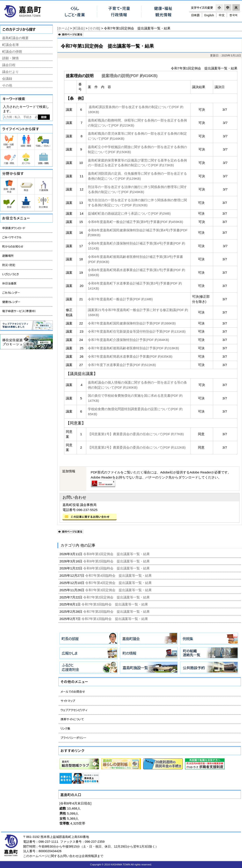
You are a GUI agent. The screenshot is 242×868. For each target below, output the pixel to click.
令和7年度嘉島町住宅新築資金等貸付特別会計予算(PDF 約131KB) (137, 331)
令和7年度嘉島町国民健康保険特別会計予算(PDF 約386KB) (132, 323)
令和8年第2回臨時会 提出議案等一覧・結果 (117, 561)
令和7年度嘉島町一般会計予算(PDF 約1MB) (120, 299)
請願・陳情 (10, 58)
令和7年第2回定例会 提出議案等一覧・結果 (117, 597)
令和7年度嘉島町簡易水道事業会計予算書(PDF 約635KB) (130, 356)
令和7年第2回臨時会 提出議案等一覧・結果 (117, 612)
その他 (7, 85)
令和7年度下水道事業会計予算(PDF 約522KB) (122, 365)
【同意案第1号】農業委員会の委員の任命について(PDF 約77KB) (136, 434)
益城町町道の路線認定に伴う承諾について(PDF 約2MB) (129, 213)
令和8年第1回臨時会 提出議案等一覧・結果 (117, 568)
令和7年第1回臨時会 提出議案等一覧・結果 (115, 619)
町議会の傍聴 (12, 52)
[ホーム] (63, 28)
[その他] (94, 28)
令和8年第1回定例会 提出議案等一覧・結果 (117, 554)
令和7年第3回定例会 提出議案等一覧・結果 (119, 590)
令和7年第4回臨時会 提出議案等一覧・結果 (119, 575)
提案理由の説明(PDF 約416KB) (129, 76)
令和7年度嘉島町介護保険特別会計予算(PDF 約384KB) (128, 340)
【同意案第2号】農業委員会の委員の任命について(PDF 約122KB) (137, 447)
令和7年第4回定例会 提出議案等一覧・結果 (119, 583)
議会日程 (9, 65)
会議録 (7, 79)
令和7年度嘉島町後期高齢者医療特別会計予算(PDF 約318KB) (133, 348)
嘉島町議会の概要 (15, 38)
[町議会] (79, 28)
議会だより (10, 72)
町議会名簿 (10, 45)
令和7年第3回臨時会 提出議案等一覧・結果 (115, 604)
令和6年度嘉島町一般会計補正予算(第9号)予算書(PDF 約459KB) (135, 222)
